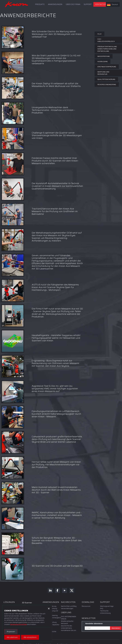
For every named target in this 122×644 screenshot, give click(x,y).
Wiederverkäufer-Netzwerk (67, 622)
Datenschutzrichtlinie (18, 624)
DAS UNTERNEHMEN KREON (68, 618)
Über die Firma (73, 4)
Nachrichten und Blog (69, 606)
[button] (88, 4)
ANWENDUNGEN (55, 4)
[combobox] (113, 4)
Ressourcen (86, 606)
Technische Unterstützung (105, 612)
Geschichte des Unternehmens (67, 627)
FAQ (102, 608)
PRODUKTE (40, 4)
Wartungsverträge (107, 606)
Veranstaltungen (67, 608)
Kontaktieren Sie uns (105, 4)
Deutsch (112, 4)
